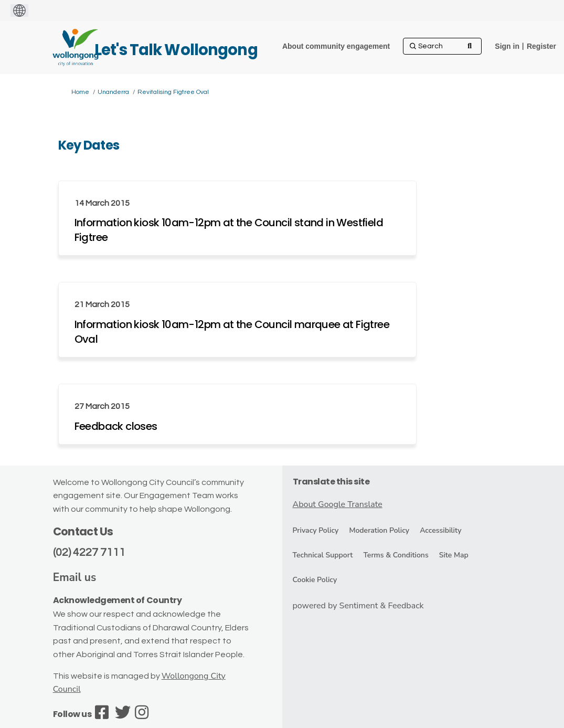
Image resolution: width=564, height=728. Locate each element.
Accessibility (440, 530)
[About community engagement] (336, 46)
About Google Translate (338, 504)
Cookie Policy (315, 580)
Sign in (507, 46)
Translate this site (331, 482)
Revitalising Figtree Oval (173, 92)
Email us (75, 577)
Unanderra (113, 92)
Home (80, 92)
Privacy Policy (316, 530)
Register (541, 46)
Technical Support (323, 555)
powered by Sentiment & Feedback (358, 606)
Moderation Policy (379, 530)
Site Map (454, 555)
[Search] (442, 46)
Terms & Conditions (396, 555)
